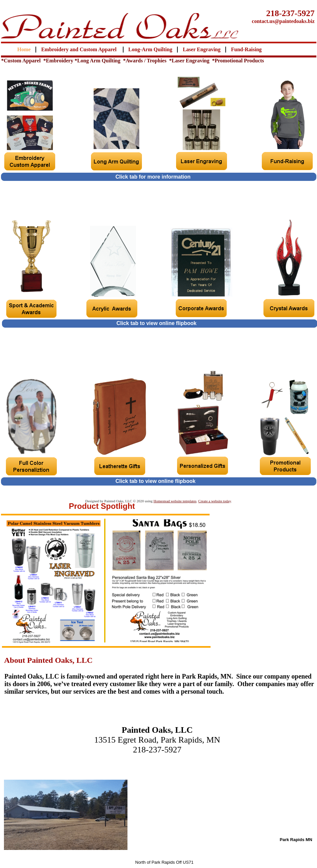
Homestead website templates (175, 501)
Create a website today (215, 501)
